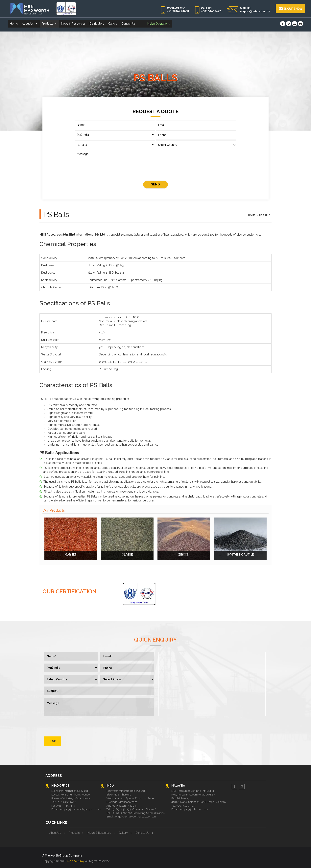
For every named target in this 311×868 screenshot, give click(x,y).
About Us (55, 833)
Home (14, 24)
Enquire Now (290, 8)
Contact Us (128, 24)
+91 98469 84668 (178, 11)
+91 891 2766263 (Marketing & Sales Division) (139, 813)
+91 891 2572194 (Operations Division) (134, 809)
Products (74, 833)
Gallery (113, 24)
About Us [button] (30, 24)
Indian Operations (159, 24)
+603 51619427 (211, 11)
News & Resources (73, 24)
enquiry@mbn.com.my (255, 11)
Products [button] (49, 24)
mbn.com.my (76, 861)
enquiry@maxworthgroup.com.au (80, 809)
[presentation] (155, 172)
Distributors (97, 24)
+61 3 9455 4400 (66, 802)
